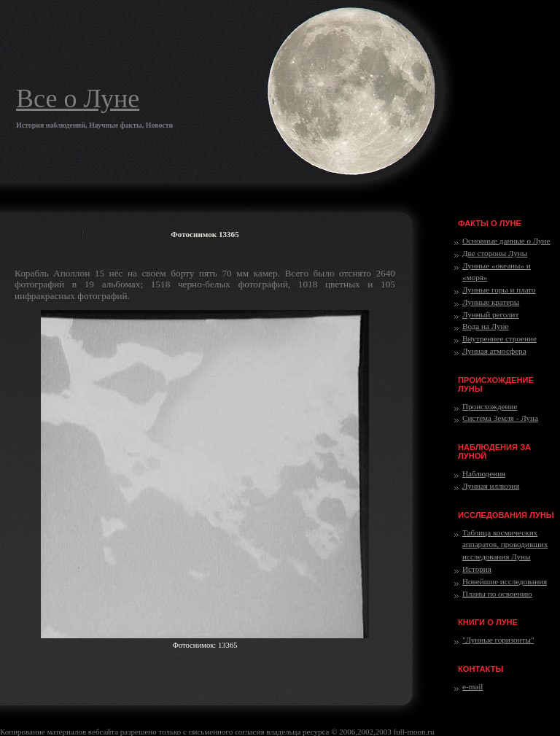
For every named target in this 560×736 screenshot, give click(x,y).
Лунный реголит (490, 314)
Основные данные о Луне (506, 241)
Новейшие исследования (505, 581)
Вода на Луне (485, 326)
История (477, 569)
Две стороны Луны (495, 253)
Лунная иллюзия (491, 486)
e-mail (472, 686)
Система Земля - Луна (500, 418)
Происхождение (490, 406)
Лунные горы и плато (499, 290)
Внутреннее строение (499, 338)
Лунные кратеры (491, 302)
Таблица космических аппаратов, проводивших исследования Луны (505, 545)
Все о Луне (78, 98)
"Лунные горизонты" (498, 640)
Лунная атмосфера (494, 351)
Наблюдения (484, 473)
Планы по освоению (497, 594)
